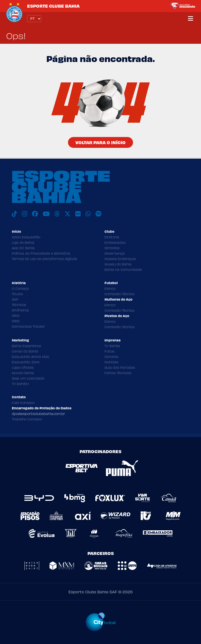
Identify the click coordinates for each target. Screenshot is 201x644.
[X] (67, 214)
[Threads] (57, 214)
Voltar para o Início (100, 142)
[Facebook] (35, 214)
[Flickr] (78, 214)
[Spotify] (98, 214)
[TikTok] (14, 214)
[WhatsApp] (88, 214)
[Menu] (191, 19)
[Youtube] (46, 214)
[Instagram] (25, 214)
